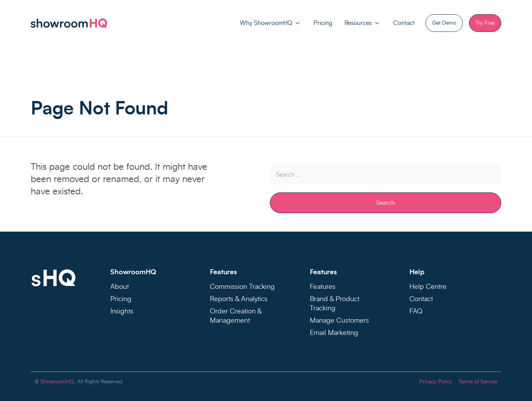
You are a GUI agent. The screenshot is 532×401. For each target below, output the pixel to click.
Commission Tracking (242, 287)
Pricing (323, 23)
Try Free (485, 23)
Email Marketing (334, 333)
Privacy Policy (436, 382)
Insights (122, 312)
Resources (358, 23)
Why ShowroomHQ (266, 23)
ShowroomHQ (57, 382)
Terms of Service (478, 382)
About (120, 287)
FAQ (416, 312)
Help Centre (428, 287)
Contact (404, 23)
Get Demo (444, 23)
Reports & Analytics (239, 299)
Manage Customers (339, 321)
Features (323, 287)
